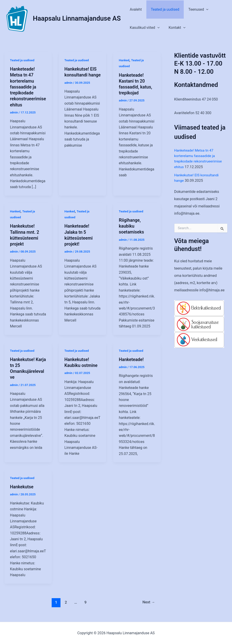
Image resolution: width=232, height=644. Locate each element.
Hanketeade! (132, 359)
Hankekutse (22, 486)
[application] (202, 10)
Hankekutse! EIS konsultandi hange (81, 75)
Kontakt (174, 28)
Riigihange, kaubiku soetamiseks (132, 226)
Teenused (194, 10)
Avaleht (135, 9)
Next (148, 602)
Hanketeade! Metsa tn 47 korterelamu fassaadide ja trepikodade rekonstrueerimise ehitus (27, 87)
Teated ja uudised (162, 9)
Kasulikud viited (144, 28)
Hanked (124, 60)
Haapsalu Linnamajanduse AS (77, 18)
